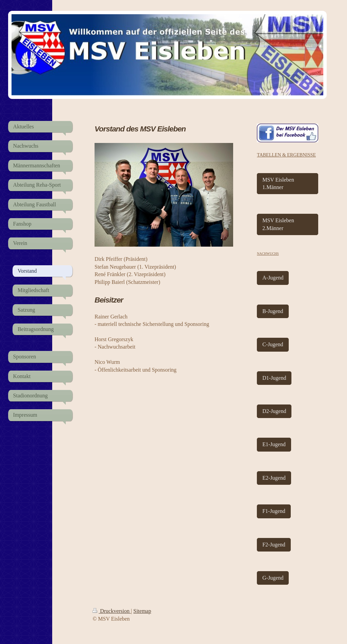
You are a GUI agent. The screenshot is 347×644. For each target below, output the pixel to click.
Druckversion (112, 611)
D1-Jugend (274, 378)
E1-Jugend (274, 444)
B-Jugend (273, 311)
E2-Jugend (274, 478)
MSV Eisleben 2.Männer (278, 224)
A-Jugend (273, 278)
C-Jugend (273, 344)
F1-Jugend (274, 511)
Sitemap (142, 611)
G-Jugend (273, 578)
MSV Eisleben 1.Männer (278, 183)
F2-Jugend (274, 545)
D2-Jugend (274, 411)
